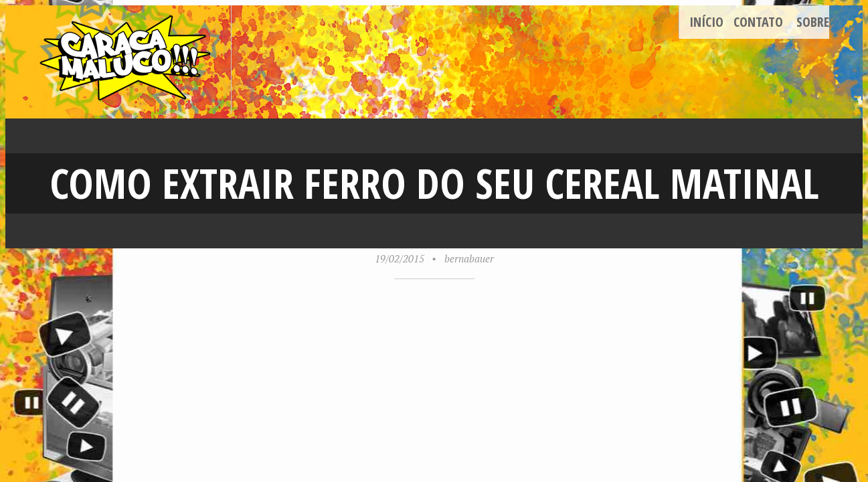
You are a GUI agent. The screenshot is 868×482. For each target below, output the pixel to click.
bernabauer (469, 258)
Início (706, 22)
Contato (758, 22)
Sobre (813, 22)
